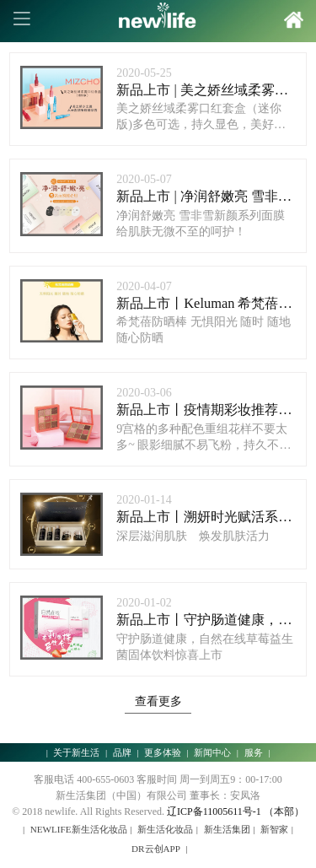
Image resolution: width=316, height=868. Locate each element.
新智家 (274, 829)
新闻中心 (212, 752)
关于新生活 (76, 752)
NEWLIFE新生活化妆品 (79, 829)
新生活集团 (227, 829)
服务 (254, 752)
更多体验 (163, 752)
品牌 (122, 752)
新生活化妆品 (165, 829)
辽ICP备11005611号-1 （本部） (236, 811)
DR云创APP (156, 849)
